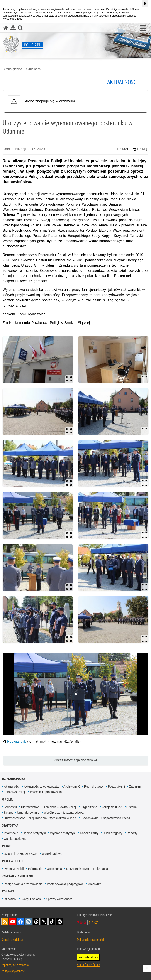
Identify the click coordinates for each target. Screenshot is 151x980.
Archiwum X (72, 786)
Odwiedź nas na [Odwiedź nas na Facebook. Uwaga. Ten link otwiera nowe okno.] (20, 922)
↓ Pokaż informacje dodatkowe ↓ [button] (76, 760)
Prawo (7, 846)
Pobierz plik (16, 741)
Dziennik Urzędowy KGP (21, 854)
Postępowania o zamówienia (23, 884)
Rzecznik (10, 899)
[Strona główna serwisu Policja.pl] (6, 28)
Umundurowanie (28, 813)
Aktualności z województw (41, 786)
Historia (131, 807)
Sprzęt (8, 813)
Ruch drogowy (94, 786)
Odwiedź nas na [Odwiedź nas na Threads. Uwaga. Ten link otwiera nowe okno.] (36, 922)
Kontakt (8, 891)
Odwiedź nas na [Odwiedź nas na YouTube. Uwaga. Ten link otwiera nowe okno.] (13, 922)
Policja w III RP (112, 807)
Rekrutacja (101, 869)
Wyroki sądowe (52, 854)
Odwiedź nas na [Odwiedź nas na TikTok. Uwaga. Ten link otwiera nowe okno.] (52, 922)
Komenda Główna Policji (60, 807)
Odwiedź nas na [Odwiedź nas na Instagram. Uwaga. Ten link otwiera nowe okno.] (28, 922)
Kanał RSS (5, 922)
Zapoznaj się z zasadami (15, 965)
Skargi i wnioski (31, 899)
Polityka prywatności (13, 971)
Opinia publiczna (15, 839)
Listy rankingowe (78, 869)
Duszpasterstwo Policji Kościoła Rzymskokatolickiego (40, 818)
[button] (143, 28)
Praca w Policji (13, 861)
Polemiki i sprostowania (46, 792)
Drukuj (140, 149)
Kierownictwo (30, 807)
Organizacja (89, 807)
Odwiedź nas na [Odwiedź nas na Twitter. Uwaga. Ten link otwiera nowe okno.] (44, 922)
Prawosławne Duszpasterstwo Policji (105, 818)
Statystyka (10, 825)
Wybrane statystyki (63, 833)
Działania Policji (14, 779)
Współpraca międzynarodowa (64, 813)
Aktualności (33, 69)
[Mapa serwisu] (13, 28)
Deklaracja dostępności (90, 940)
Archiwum (95, 884)
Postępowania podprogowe (65, 884)
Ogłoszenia (54, 869)
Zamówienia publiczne (18, 876)
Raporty (132, 833)
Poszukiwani (116, 786)
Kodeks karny (89, 833)
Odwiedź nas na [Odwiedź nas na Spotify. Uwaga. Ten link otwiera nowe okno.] (60, 922)
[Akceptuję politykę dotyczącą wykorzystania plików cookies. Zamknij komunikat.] (145, 3)
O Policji (8, 799)
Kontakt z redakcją (12, 940)
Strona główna (12, 69)
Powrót (121, 149)
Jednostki (10, 807)
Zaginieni (135, 786)
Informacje (11, 833)
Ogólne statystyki (34, 833)
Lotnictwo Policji (15, 792)
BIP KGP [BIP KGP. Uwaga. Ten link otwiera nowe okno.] (94, 923)
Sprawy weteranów (59, 899)
